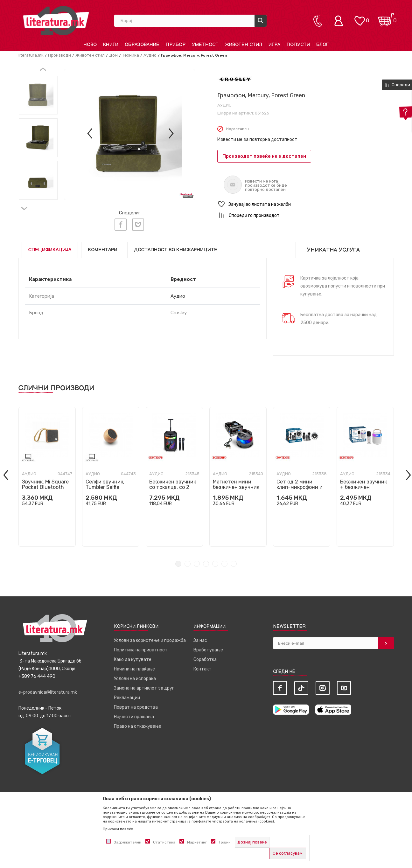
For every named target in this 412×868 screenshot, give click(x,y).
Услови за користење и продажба (150, 640)
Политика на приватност (141, 650)
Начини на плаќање (134, 669)
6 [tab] (224, 564)
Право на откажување (138, 726)
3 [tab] (197, 564)
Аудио (150, 55)
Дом (113, 55)
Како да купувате (133, 660)
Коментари (103, 250)
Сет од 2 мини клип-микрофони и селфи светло (300, 487)
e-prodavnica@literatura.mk (48, 692)
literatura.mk (31, 55)
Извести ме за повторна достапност (257, 139)
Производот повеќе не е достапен (264, 156)
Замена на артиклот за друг (144, 688)
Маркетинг (197, 842)
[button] (306, 204)
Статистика (164, 842)
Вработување (208, 650)
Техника (131, 55)
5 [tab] (215, 564)
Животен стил (90, 55)
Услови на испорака (135, 679)
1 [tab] (178, 564)
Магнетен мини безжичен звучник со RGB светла (236, 487)
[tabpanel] (47, 477)
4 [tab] (206, 564)
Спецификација (50, 250)
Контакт (203, 669)
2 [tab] (188, 564)
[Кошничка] (386, 18)
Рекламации (127, 698)
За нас (200, 640)
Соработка (205, 660)
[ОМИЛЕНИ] (360, 18)
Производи (59, 55)
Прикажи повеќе (118, 829)
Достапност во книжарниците (176, 250)
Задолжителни (128, 842)
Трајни (225, 842)
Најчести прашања (134, 717)
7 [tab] (234, 564)
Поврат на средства (136, 707)
